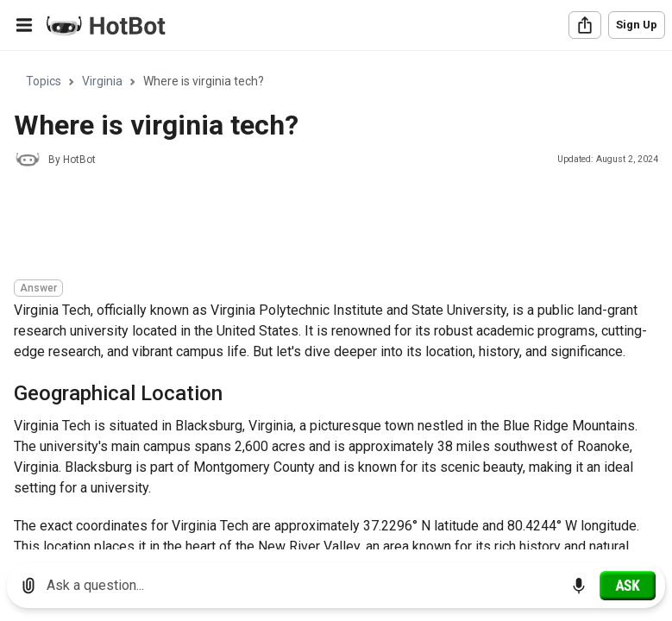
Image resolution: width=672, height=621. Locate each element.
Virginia (102, 81)
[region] (336, 301)
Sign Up (637, 25)
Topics (44, 81)
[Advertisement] (328, 226)
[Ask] (628, 586)
